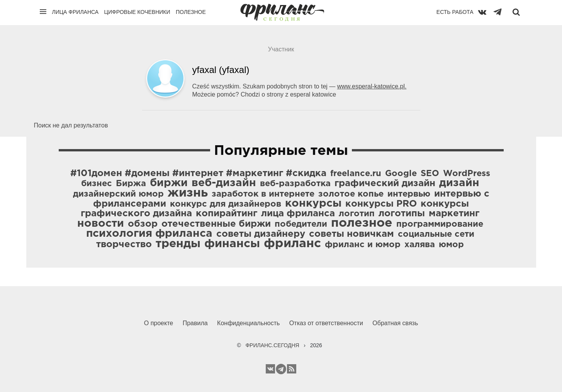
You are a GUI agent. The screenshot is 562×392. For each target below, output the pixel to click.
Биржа (131, 184)
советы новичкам (351, 234)
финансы (232, 244)
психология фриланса (149, 234)
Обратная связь (395, 323)
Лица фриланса (76, 12)
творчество (124, 244)
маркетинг (454, 214)
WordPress (467, 174)
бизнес (97, 184)
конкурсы (313, 204)
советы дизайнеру (261, 234)
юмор (451, 245)
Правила (195, 323)
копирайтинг (227, 214)
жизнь (188, 193)
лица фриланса (298, 214)
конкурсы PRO (381, 204)
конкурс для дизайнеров (226, 204)
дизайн (459, 183)
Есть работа (455, 12)
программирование (440, 224)
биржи (169, 183)
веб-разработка (295, 184)
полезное (362, 223)
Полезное (191, 12)
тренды (178, 244)
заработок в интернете (263, 194)
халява (420, 245)
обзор (143, 224)
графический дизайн (385, 183)
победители (301, 224)
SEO (430, 174)
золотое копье (351, 194)
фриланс (292, 244)
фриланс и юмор (363, 245)
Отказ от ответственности (326, 323)
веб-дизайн (224, 183)
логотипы (402, 214)
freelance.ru (356, 174)
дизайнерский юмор (118, 194)
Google (401, 174)
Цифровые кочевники (137, 12)
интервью (409, 194)
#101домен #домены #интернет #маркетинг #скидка (198, 173)
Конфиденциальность (248, 323)
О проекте (159, 323)
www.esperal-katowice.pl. (372, 86)
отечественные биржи (216, 224)
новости (101, 224)
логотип (357, 214)
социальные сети (436, 234)
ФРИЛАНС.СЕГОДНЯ (272, 345)
